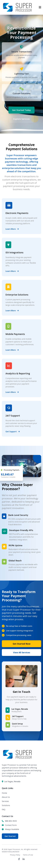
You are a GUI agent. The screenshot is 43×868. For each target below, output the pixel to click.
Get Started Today (21, 110)
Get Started (10, 836)
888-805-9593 (11, 821)
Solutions (6, 805)
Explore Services (21, 119)
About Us (6, 797)
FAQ (4, 810)
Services (5, 801)
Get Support (13, 432)
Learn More (12, 229)
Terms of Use (28, 855)
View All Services (22, 652)
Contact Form (11, 825)
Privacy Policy (15, 855)
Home (4, 793)
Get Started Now (22, 644)
